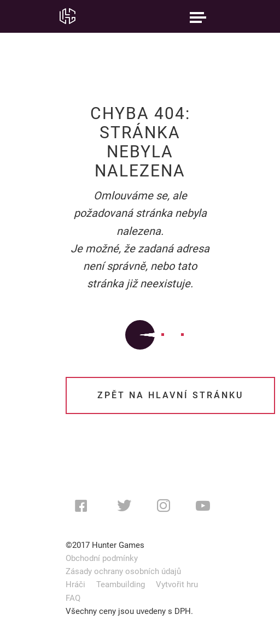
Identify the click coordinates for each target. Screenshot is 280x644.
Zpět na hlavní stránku (170, 395)
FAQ (73, 598)
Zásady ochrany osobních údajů (123, 571)
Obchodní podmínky (102, 558)
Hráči (75, 584)
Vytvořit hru (177, 584)
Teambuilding (121, 584)
